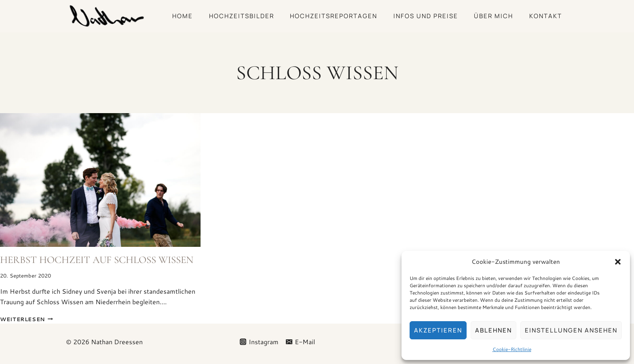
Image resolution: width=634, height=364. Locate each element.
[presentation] (100, 180)
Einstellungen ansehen (571, 330)
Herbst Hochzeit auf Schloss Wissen (97, 260)
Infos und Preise (426, 16)
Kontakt (546, 16)
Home (183, 16)
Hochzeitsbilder (242, 16)
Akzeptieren (438, 330)
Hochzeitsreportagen (334, 16)
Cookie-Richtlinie (512, 349)
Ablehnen (493, 330)
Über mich (493, 16)
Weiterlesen (26, 319)
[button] (618, 262)
